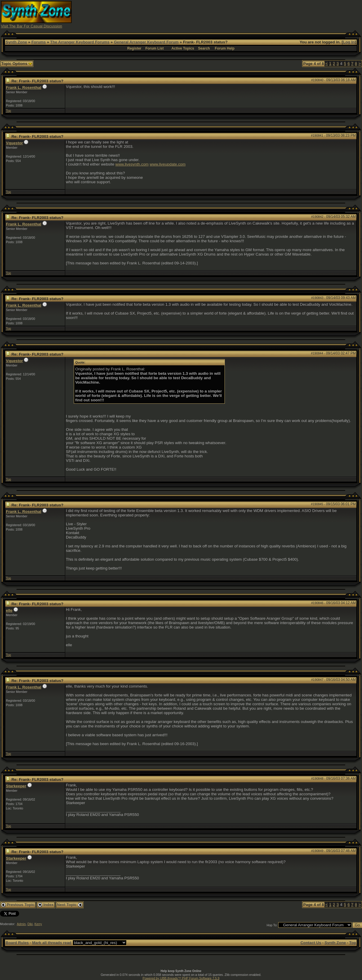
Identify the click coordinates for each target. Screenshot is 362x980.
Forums (39, 42)
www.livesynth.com (132, 164)
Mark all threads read (52, 943)
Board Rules (17, 943)
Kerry (38, 924)
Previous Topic (18, 905)
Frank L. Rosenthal (24, 87)
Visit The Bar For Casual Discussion (32, 26)
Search (204, 48)
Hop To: (272, 925)
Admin (21, 924)
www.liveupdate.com (168, 164)
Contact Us (311, 943)
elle (9, 610)
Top (8, 111)
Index (46, 905)
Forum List (155, 48)
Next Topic (70, 905)
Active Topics (183, 48)
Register (134, 48)
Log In (349, 42)
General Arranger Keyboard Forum (146, 42)
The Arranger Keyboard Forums (80, 42)
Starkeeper (16, 786)
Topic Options (17, 64)
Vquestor (14, 143)
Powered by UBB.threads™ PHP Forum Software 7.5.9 (181, 978)
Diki (30, 924)
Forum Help (225, 48)
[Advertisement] (254, 14)
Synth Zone (16, 42)
